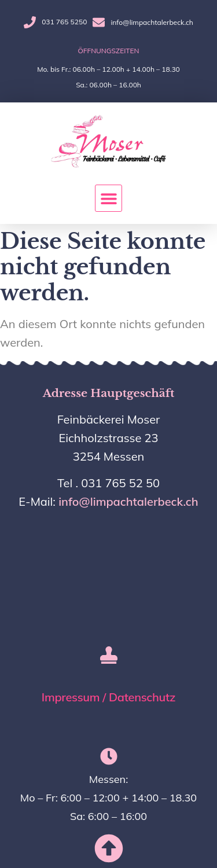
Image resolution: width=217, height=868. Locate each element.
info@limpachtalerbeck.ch (128, 501)
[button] (108, 198)
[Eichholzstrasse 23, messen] (108, 569)
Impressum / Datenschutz (108, 697)
